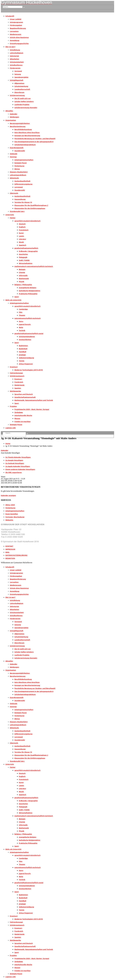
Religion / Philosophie (23, 285)
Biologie (22, 269)
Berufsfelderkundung (23, 129)
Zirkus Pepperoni (26, 364)
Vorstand (18, 71)
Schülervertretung (17, 95)
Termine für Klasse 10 (23, 202)
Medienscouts (16, 34)
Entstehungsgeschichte (19, 43)
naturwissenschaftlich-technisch (27, 318)
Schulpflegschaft (17, 80)
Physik (22, 281)
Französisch (24, 230)
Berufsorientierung (18, 126)
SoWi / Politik (24, 260)
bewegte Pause (20, 163)
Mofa (21, 327)
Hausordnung (20, 199)
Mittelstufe (14, 178)
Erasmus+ (14, 367)
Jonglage (22, 355)
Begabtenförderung (18, 28)
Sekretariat (14, 56)
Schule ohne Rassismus (19, 37)
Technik (22, 330)
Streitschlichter (25, 339)
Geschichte (23, 254)
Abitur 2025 (10, 505)
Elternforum (19, 92)
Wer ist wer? (10, 47)
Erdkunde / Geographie (28, 251)
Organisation (11, 120)
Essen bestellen (12, 514)
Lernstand (19, 187)
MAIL (7, 552)
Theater (22, 315)
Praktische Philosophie (28, 294)
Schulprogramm (16, 22)
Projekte (13, 406)
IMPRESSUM (10, 549)
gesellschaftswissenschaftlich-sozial (29, 333)
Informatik (23, 275)
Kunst (21, 233)
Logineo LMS (11, 428)
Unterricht (10, 215)
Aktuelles (9, 111)
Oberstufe (14, 193)
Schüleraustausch (17, 376)
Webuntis (9, 520)
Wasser (17, 418)
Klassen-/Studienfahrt (19, 172)
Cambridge (23, 309)
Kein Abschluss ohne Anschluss (27, 132)
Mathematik (24, 278)
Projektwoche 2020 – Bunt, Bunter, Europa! (32, 409)
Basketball (23, 349)
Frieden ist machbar (23, 421)
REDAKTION (10, 558)
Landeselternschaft (22, 89)
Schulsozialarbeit (17, 62)
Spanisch (22, 245)
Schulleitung (15, 50)
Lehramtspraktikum (18, 175)
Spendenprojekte (21, 77)
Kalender (14, 114)
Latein (21, 236)
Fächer (13, 218)
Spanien (18, 388)
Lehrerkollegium (17, 53)
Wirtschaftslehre (26, 263)
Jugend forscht (25, 324)
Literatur (22, 239)
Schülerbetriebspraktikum (25, 145)
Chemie (22, 272)
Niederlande (19, 385)
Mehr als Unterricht (13, 300)
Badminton (23, 346)
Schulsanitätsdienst (27, 336)
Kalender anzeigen (8, 495)
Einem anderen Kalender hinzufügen (20, 469)
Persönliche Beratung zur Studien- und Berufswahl (35, 138)
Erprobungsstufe (17, 148)
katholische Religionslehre (30, 291)
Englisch (22, 227)
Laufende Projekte (22, 104)
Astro (21, 321)
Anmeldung (15, 40)
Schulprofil (10, 16)
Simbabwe (19, 412)
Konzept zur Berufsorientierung (27, 135)
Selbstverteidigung (26, 358)
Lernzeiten (14, 31)
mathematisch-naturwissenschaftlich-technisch (34, 266)
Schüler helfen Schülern (24, 101)
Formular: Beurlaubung (15, 517)
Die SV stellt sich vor (23, 98)
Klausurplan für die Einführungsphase (30, 208)
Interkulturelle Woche (23, 415)
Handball (23, 352)
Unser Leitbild (16, 19)
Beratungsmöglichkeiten (20, 123)
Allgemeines (19, 83)
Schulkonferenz (16, 65)
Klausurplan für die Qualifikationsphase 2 (31, 205)
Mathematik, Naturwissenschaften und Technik (34, 400)
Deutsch (22, 224)
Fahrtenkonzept (16, 373)
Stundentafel (20, 151)
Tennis (22, 361)
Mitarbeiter (14, 59)
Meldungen (14, 117)
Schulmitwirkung (21, 86)
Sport (17, 297)
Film (21, 312)
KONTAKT (9, 546)
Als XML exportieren (14, 472)
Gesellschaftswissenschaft (25, 397)
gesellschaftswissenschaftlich (26, 248)
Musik (21, 242)
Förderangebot (16, 25)
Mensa (17, 169)
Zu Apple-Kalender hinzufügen (18, 466)
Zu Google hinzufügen (14, 460)
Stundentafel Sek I (17, 211)
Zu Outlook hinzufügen (15, 463)
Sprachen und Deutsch (24, 394)
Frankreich (19, 382)
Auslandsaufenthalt (22, 181)
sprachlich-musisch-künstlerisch (27, 221)
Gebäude (14, 154)
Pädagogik (23, 257)
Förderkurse (19, 166)
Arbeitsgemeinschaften (24, 160)
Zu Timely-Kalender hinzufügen (18, 457)
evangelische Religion (28, 288)
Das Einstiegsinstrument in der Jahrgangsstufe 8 (34, 142)
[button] (10, 453)
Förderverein (15, 68)
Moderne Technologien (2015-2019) (29, 370)
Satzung (18, 74)
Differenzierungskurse (23, 184)
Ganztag (13, 157)
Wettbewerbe (15, 391)
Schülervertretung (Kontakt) (26, 107)
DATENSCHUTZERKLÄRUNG (16, 555)
